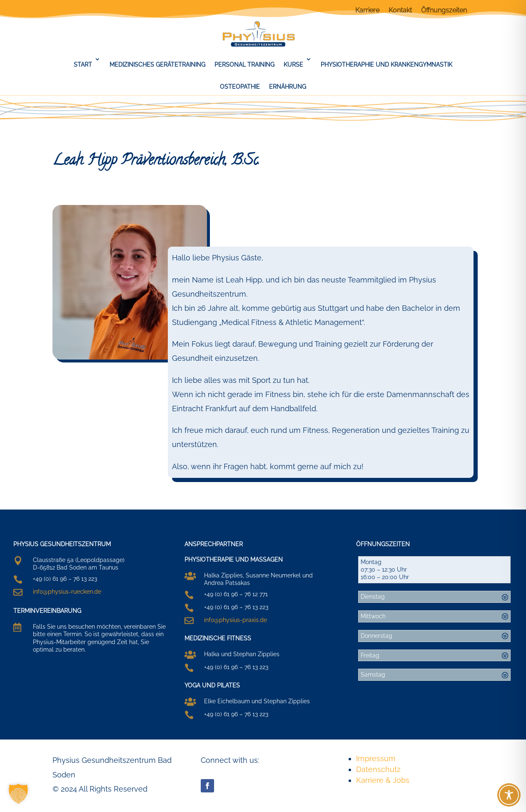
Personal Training (244, 65)
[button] (18, 794)
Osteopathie (240, 87)
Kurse (293, 65)
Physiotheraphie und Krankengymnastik (386, 65)
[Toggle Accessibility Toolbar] (509, 795)
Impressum (376, 758)
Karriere (367, 11)
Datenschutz (378, 769)
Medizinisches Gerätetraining (157, 65)
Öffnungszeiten (444, 11)
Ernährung (288, 87)
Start (83, 65)
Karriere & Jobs (383, 780)
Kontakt (400, 11)
